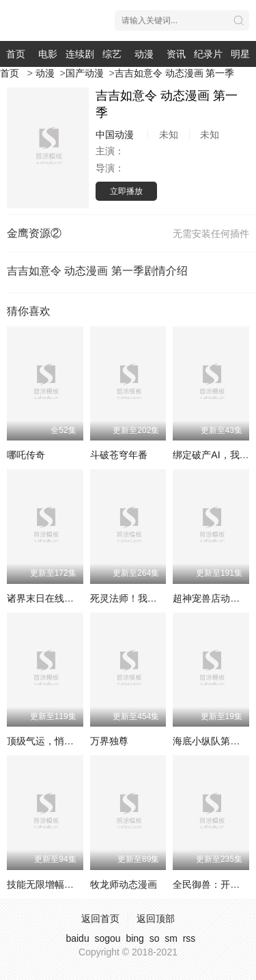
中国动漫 (115, 135)
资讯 (176, 54)
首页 (16, 54)
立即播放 (126, 191)
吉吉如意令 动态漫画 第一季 (175, 73)
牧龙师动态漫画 (124, 884)
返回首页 (100, 919)
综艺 (112, 54)
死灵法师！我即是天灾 (138, 598)
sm (171, 938)
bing (134, 938)
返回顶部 (156, 919)
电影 (48, 54)
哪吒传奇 (26, 455)
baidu (77, 938)
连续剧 (80, 54)
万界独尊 (109, 741)
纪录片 (208, 54)
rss (189, 938)
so (155, 938)
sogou (107, 938)
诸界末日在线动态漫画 (55, 598)
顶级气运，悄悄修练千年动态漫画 (79, 741)
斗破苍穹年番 (119, 455)
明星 (240, 54)
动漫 (144, 54)
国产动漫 (85, 73)
